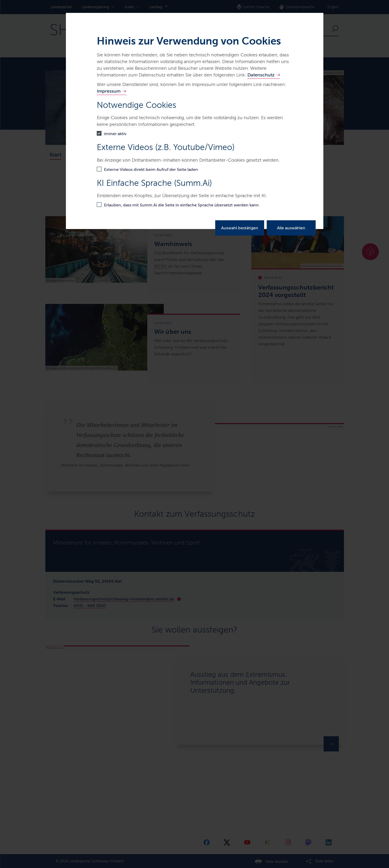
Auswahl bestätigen (240, 228)
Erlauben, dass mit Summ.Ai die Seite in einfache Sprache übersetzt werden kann (181, 205)
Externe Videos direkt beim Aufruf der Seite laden (151, 169)
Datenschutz (261, 75)
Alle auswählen (291, 228)
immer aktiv (115, 134)
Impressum (109, 91)
